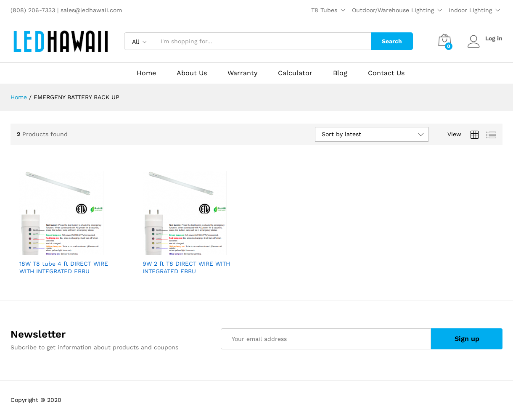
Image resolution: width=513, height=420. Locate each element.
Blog (340, 73)
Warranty (242, 73)
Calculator (295, 73)
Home (146, 73)
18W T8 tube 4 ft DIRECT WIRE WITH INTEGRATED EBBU (64, 267)
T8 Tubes (324, 10)
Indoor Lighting (470, 10)
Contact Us (386, 73)
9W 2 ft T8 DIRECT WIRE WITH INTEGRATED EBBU (186, 267)
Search (392, 41)
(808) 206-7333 (34, 10)
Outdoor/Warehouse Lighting (393, 10)
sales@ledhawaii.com (91, 10)
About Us (192, 73)
